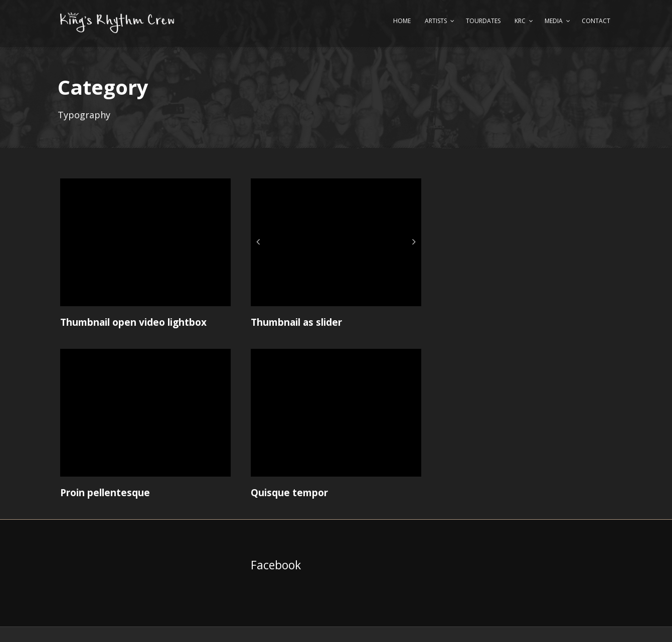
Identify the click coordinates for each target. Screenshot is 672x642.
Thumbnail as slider (296, 322)
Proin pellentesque (105, 493)
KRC (520, 21)
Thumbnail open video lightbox (133, 322)
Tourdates (483, 21)
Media (554, 21)
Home (402, 21)
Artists (436, 21)
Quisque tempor (289, 493)
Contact (596, 21)
